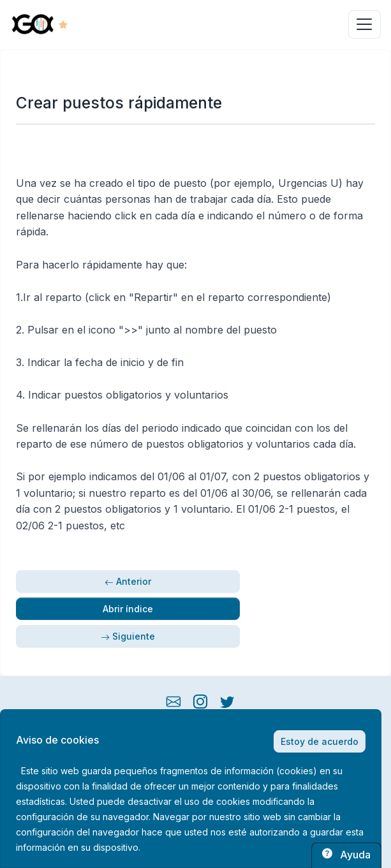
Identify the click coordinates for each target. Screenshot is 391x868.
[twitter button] (227, 701)
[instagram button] (200, 701)
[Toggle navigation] (365, 25)
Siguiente (128, 636)
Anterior (128, 581)
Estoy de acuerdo (320, 741)
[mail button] (173, 701)
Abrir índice (128, 609)
